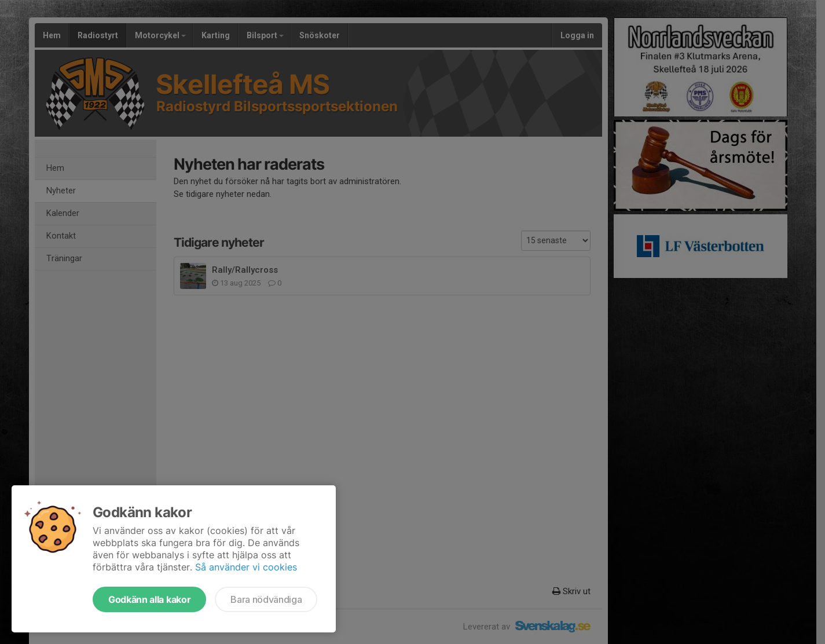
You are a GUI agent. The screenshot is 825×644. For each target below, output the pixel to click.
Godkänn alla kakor (149, 599)
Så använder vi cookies (246, 567)
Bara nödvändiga (266, 599)
